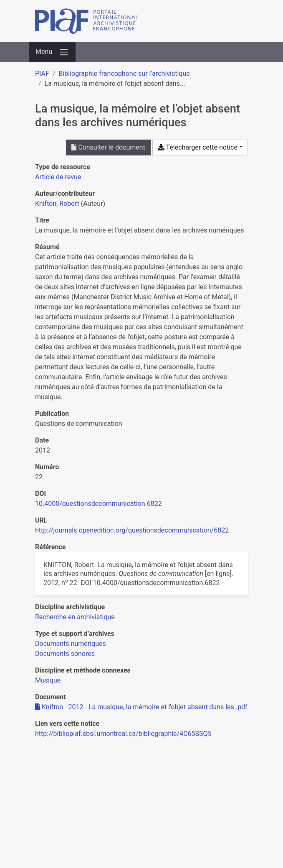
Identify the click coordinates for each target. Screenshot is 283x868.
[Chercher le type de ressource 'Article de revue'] (58, 177)
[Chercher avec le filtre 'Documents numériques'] (71, 644)
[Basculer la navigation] (52, 52)
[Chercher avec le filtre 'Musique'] (48, 680)
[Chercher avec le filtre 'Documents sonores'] (65, 654)
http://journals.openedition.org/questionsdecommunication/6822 (132, 530)
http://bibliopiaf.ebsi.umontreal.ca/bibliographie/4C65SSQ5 (123, 734)
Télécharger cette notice (198, 147)
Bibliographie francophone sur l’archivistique (124, 74)
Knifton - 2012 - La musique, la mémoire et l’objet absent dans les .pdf (141, 707)
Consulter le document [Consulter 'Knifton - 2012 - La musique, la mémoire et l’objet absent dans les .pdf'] (108, 147)
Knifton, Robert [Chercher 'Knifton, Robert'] (57, 204)
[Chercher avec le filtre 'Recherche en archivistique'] (75, 617)
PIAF (42, 74)
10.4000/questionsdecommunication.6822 (99, 504)
